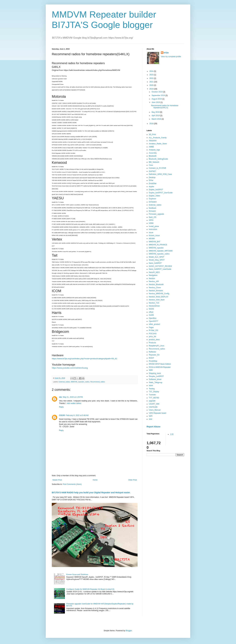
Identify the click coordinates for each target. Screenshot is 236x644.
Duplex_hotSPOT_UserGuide (161, 193)
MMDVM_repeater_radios (80, 382)
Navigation (153, 275)
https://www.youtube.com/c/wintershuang (70, 368)
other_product (154, 324)
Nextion (152, 278)
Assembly (153, 153)
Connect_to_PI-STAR (158, 168)
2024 (152, 71)
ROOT (151, 358)
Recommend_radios (98, 382)
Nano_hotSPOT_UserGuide (160, 269)
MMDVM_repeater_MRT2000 (161, 251)
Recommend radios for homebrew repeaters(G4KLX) (165, 107)
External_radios (64, 382)
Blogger (129, 631)
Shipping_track (155, 373)
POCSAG (153, 334)
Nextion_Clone (155, 288)
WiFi (151, 416)
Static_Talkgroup (156, 382)
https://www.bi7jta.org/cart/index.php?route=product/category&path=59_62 (84, 359)
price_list (152, 337)
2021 (152, 82)
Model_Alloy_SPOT (157, 260)
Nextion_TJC (154, 303)
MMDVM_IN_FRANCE (158, 245)
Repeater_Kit (154, 355)
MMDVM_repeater (156, 248)
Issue (151, 233)
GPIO (151, 220)
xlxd (150, 419)
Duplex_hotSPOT (156, 190)
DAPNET (153, 171)
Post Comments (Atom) (72, 484)
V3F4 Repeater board (158, 413)
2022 (152, 78)
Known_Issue (154, 236)
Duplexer (152, 199)
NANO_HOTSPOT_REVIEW (160, 266)
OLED (151, 315)
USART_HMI (154, 404)
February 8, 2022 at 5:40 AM (77, 415)
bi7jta (166, 53)
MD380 (152, 239)
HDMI (151, 223)
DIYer (151, 180)
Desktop (152, 177)
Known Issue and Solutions (77, 574)
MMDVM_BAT (155, 242)
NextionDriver (154, 306)
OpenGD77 (153, 321)
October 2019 (157, 92)
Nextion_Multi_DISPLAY (159, 297)
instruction (153, 229)
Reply (61, 407)
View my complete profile (171, 57)
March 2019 (157, 119)
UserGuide (153, 407)
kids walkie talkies (74, 403)
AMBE (151, 147)
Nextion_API (154, 281)
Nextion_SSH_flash (157, 300)
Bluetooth (153, 156)
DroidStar (153, 183)
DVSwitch (153, 202)
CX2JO (62, 415)
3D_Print (152, 135)
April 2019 (156, 116)
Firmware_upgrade (156, 214)
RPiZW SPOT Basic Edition (160, 364)
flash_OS (153, 217)
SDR (151, 370)
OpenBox (153, 318)
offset (151, 312)
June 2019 (156, 102)
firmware (152, 211)
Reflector (152, 352)
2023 (152, 75)
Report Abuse (153, 427)
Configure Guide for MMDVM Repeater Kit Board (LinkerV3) (90, 589)
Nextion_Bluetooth (156, 284)
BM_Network (154, 162)
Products (152, 343)
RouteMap (153, 361)
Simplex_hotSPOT (156, 376)
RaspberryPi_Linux (156, 346)
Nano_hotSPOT (155, 263)
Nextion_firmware (156, 291)
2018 (152, 124)
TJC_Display (154, 392)
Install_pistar (154, 226)
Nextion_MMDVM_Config (159, 294)
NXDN (151, 309)
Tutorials (152, 395)
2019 (152, 89)
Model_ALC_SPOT (157, 257)
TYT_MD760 (154, 398)
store (151, 385)
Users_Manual (155, 410)
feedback (153, 208)
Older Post (133, 480)
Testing (152, 389)
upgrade (152, 401)
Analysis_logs (154, 150)
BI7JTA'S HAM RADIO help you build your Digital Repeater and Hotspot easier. (91, 493)
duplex (151, 187)
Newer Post (57, 480)
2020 (152, 85)
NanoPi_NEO (154, 272)
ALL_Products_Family (158, 138)
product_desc (154, 340)
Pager (151, 327)
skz (60, 397)
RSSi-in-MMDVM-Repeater (160, 367)
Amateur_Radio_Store (158, 144)
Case (151, 165)
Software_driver (155, 379)
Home (95, 480)
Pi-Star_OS (153, 330)
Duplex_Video (154, 196)
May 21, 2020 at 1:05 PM (73, 397)
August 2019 (157, 99)
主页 (172, 434)
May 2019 (156, 112)
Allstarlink (153, 141)
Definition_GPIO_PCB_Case (160, 174)
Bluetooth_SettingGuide (158, 159)
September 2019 (158, 95)
